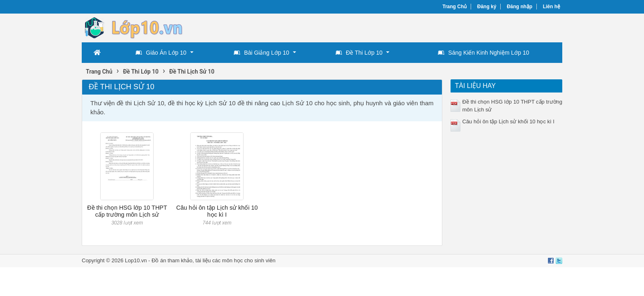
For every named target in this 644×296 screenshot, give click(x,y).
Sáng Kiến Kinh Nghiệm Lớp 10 (483, 53)
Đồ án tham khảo (172, 260)
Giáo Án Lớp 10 (161, 53)
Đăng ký (487, 7)
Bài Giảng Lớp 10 (261, 53)
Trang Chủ (454, 7)
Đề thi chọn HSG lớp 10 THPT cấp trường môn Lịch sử (127, 211)
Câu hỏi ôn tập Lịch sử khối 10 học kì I (217, 211)
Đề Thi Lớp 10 (359, 53)
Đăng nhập (520, 7)
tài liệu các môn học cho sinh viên (236, 260)
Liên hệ (552, 7)
